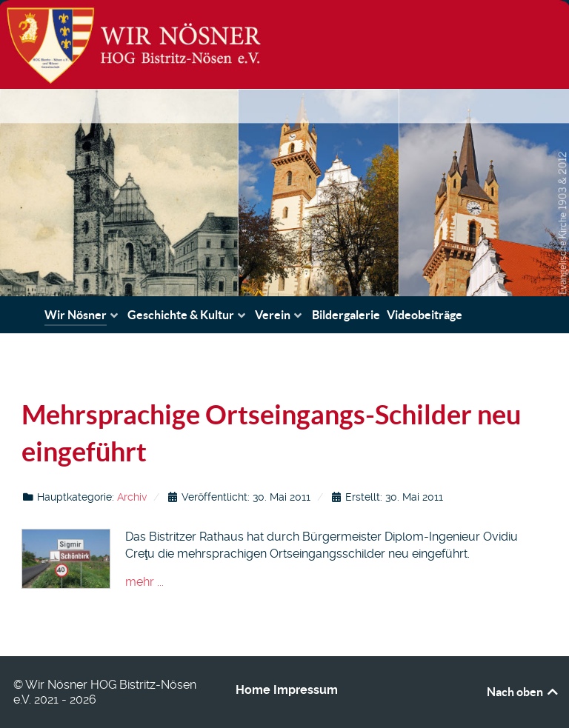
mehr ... (144, 582)
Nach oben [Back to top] (523, 692)
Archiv (132, 497)
